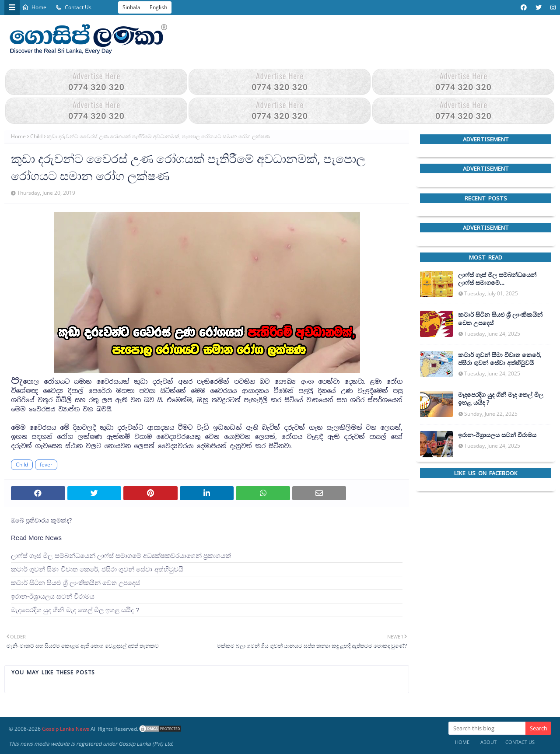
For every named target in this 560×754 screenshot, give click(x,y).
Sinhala (131, 7)
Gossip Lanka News (66, 729)
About (488, 742)
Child (36, 136)
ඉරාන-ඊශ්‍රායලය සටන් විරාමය (53, 596)
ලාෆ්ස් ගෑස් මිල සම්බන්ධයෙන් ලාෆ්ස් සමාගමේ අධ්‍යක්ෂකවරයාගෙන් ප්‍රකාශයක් (121, 556)
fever (46, 465)
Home (34, 7)
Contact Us (73, 7)
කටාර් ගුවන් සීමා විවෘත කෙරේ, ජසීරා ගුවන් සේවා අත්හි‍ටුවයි (97, 569)
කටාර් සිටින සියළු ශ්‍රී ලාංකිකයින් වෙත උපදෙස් (75, 583)
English (158, 7)
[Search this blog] (487, 728)
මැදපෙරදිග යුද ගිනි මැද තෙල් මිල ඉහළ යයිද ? (75, 610)
